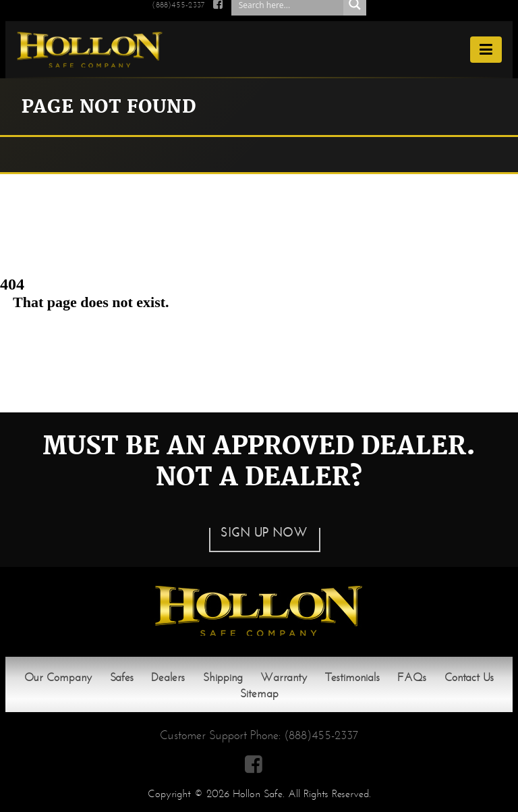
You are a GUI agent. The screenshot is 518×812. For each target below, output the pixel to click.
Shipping (223, 677)
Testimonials (352, 677)
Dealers (168, 677)
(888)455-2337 (321, 735)
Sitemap (259, 694)
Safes (122, 677)
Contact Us (469, 677)
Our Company (58, 677)
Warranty (284, 677)
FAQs (412, 677)
